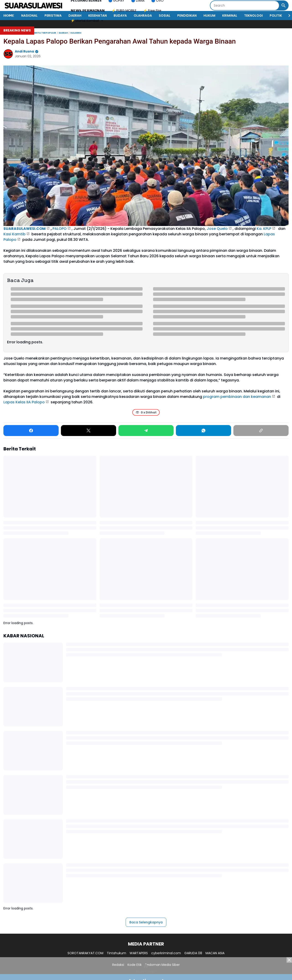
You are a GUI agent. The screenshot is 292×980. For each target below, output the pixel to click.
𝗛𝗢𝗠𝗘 (9, 16)
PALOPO (60, 229)
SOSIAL (165, 16)
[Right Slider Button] (287, 16)
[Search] (245, 5)
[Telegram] (146, 431)
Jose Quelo (217, 229)
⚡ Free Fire (152, 11)
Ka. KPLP (264, 229)
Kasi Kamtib (14, 234)
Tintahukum (116, 953)
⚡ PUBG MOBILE (124, 11)
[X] (89, 431)
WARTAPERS (139, 953)
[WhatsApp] (203, 431)
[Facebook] (31, 431)
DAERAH (75, 16)
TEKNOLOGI (253, 16)
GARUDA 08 (193, 953)
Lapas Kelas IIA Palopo (24, 402)
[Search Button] (284, 5)
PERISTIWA (53, 16)
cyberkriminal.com (166, 953)
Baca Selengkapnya (146, 922)
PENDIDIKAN (187, 16)
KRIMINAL (230, 16)
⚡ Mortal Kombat (87, 21)
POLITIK (276, 16)
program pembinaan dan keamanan (237, 397)
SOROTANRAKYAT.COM (85, 953)
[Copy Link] (261, 431)
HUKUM (209, 16)
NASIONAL (29, 16)
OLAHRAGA (143, 16)
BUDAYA (120, 16)
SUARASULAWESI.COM (25, 229)
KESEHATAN (98, 16)
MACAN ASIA (215, 953)
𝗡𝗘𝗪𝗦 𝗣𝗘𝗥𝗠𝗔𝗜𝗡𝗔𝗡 (88, 11)
